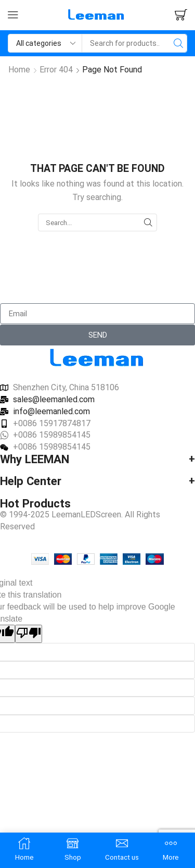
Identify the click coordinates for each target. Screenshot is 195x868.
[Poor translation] (29, 634)
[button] (13, 15)
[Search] (178, 43)
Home (19, 70)
